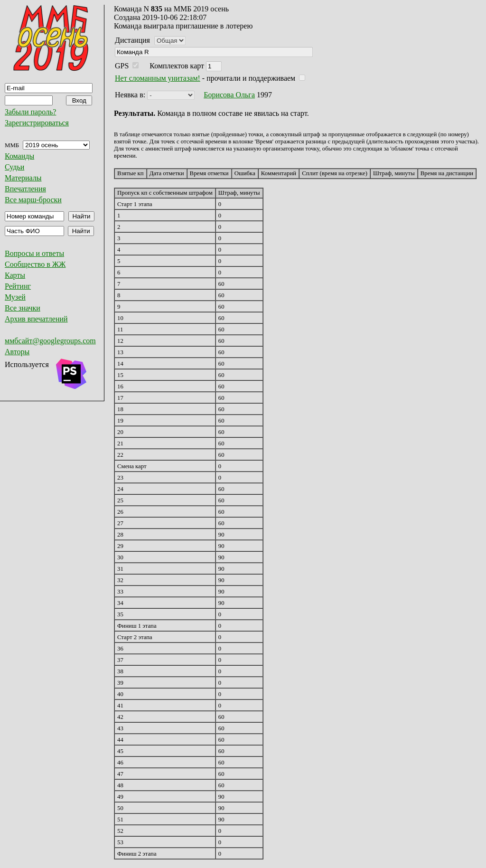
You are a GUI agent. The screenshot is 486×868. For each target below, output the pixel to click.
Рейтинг (18, 286)
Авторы (17, 352)
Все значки (23, 308)
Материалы (23, 178)
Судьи (14, 167)
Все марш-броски (33, 200)
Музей (15, 297)
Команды (19, 156)
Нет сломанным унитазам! (158, 78)
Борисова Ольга (229, 95)
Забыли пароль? (30, 112)
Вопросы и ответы (34, 253)
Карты (15, 275)
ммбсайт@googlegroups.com (50, 341)
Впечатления (25, 189)
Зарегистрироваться (37, 123)
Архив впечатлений (36, 319)
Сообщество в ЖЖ (35, 264)
